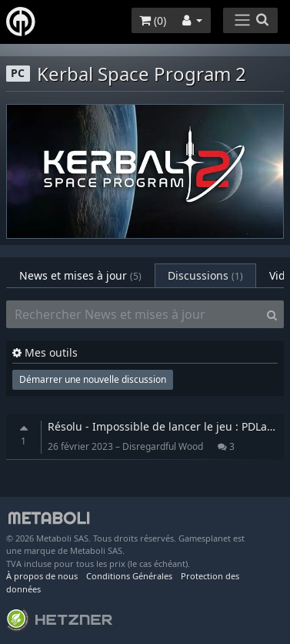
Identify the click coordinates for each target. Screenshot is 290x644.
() (153, 20)
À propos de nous (42, 576)
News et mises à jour (80, 275)
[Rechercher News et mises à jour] (133, 314)
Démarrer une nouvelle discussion (93, 379)
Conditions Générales (129, 576)
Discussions (205, 275)
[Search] (272, 314)
